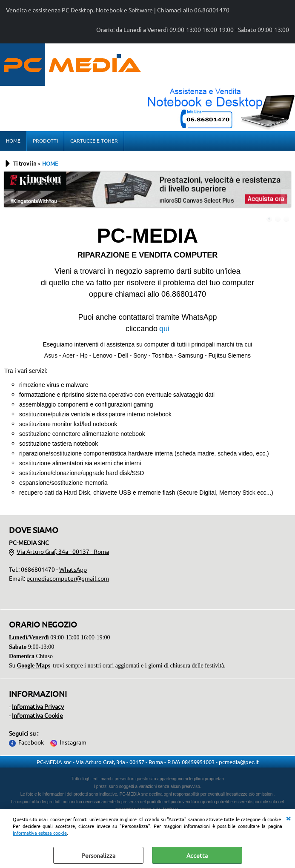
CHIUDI (288, 818)
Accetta (197, 855)
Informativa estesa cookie (40, 833)
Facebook (31, 742)
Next (285, 196)
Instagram (73, 742)
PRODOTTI (45, 140)
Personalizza (98, 855)
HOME (13, 140)
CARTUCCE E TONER (94, 140)
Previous (10, 196)
